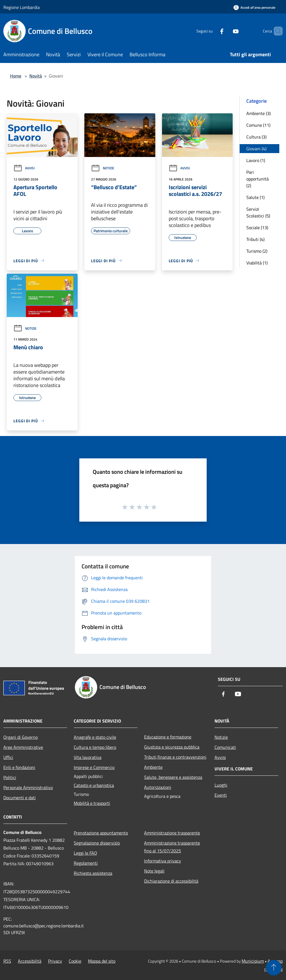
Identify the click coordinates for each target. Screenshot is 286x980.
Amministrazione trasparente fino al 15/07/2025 (172, 847)
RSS (7, 961)
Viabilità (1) (257, 263)
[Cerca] (276, 31)
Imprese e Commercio (94, 767)
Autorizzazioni (158, 787)
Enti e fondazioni (19, 767)
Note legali (154, 871)
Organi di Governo (21, 737)
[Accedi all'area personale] (254, 7)
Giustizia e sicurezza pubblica (172, 747)
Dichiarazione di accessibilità (171, 881)
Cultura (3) (256, 137)
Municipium (253, 961)
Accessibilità (30, 961)
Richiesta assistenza (93, 873)
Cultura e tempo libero (95, 747)
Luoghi (221, 785)
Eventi (221, 795)
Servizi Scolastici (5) (258, 212)
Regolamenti (86, 863)
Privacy (55, 961)
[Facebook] (212, 31)
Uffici (8, 757)
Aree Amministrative (23, 747)
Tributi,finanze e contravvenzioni (175, 757)
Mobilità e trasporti (92, 803)
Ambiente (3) (258, 113)
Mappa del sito (102, 961)
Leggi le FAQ (85, 853)
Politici (10, 777)
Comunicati (225, 747)
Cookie (75, 961)
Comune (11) (258, 125)
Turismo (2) (257, 251)
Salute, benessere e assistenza (173, 777)
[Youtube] (226, 31)
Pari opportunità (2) (258, 179)
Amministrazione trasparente (172, 833)
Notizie (103, 168)
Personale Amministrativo (28, 787)
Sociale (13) (257, 228)
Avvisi (24, 168)
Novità (36, 76)
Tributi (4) (255, 239)
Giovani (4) (256, 149)
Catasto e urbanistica (94, 785)
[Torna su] (274, 968)
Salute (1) (255, 197)
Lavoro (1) (256, 160)
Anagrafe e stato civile (95, 737)
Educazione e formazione (168, 737)
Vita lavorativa (88, 757)
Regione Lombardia (22, 7)
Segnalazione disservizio (97, 843)
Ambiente (153, 767)
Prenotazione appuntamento (101, 833)
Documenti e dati (20, 798)
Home (16, 76)
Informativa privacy (163, 861)
